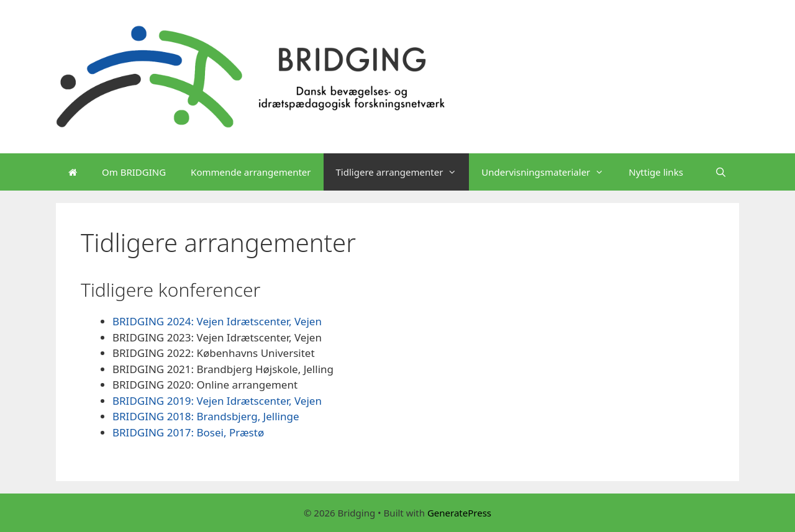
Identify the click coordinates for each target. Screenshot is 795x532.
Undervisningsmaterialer (549, 172)
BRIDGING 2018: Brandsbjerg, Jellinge (206, 416)
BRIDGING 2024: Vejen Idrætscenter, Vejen (217, 321)
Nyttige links (656, 172)
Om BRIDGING (134, 172)
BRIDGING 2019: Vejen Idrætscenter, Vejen (217, 401)
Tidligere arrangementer (403, 172)
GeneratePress (459, 513)
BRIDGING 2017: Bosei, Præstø (188, 432)
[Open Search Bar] (721, 172)
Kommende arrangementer (251, 172)
